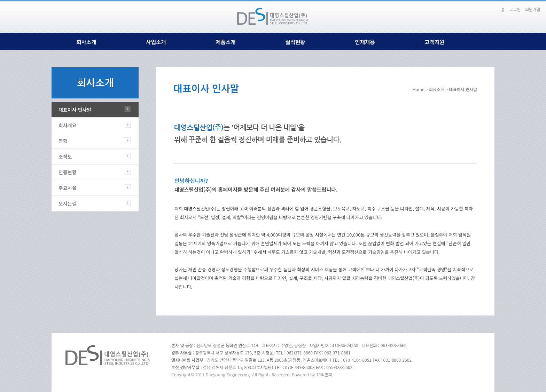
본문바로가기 (491, 6)
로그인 (515, 9)
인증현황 (68, 172)
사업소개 (156, 42)
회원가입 (533, 9)
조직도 (65, 157)
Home (419, 89)
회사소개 (86, 42)
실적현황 (295, 42)
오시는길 (68, 203)
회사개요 (68, 125)
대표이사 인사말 (75, 110)
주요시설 (68, 188)
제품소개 (225, 42)
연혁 (63, 141)
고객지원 (434, 42)
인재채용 (365, 42)
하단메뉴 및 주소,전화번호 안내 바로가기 (495, 6)
